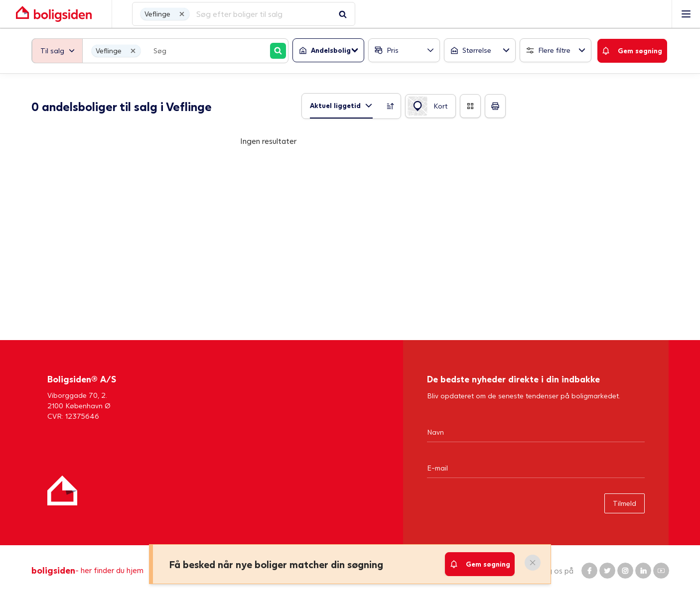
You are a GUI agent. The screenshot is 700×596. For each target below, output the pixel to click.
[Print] (495, 106)
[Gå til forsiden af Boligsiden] (340, 14)
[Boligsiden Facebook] (589, 571)
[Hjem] (62, 490)
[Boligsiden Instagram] (625, 571)
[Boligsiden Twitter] (607, 571)
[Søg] (278, 51)
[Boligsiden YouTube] (661, 571)
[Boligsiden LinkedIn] (643, 571)
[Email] (536, 468)
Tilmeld (625, 503)
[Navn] (536, 432)
